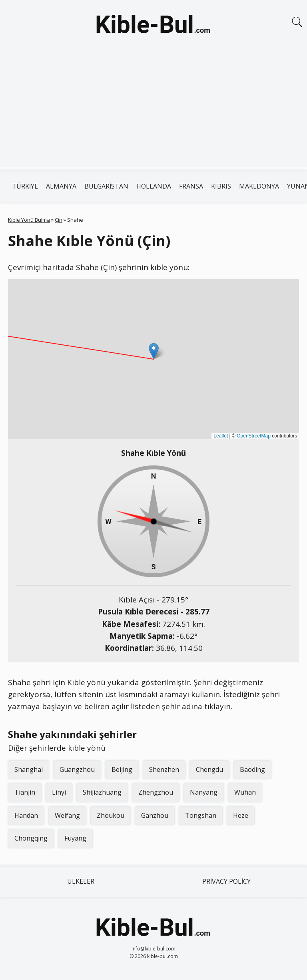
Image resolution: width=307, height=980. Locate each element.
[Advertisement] (153, 111)
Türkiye (25, 186)
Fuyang (75, 838)
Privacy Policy (226, 881)
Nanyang (204, 792)
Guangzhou (77, 769)
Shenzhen (164, 769)
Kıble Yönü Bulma (29, 220)
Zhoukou (111, 815)
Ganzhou (155, 815)
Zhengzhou (156, 792)
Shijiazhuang (102, 792)
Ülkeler (81, 881)
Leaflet (221, 436)
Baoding (252, 769)
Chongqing (31, 838)
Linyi (59, 792)
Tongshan (201, 815)
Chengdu (209, 769)
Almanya (61, 186)
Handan (26, 815)
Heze (241, 815)
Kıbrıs (221, 186)
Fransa (191, 186)
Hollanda (154, 186)
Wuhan (245, 792)
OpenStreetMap (254, 436)
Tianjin (25, 792)
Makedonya (259, 186)
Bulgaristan (106, 186)
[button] (154, 351)
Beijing (122, 769)
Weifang (67, 815)
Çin (59, 220)
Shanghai (29, 769)
